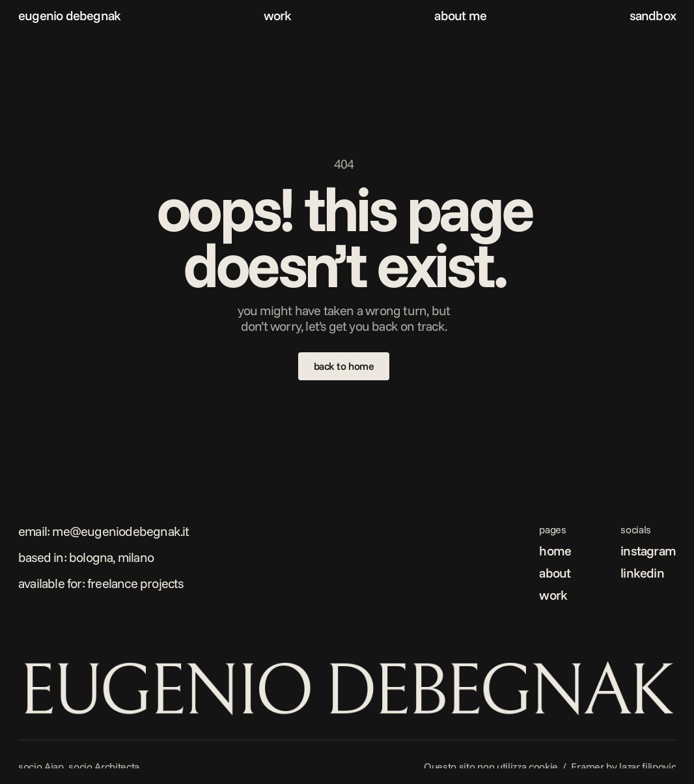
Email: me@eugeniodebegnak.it (104, 531)
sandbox (653, 15)
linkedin (642, 573)
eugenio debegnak (69, 15)
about (555, 573)
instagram (648, 551)
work (278, 15)
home (555, 551)
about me (460, 15)
